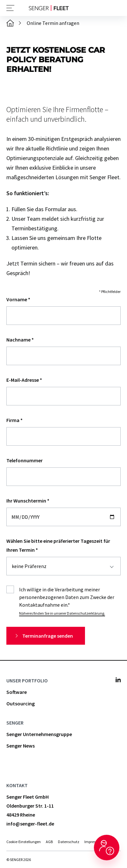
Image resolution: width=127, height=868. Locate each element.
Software (17, 692)
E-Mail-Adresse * (24, 380)
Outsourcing (21, 703)
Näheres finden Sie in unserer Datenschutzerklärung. (62, 613)
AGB (49, 842)
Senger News (21, 746)
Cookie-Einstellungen (24, 842)
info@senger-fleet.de (30, 824)
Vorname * (18, 299)
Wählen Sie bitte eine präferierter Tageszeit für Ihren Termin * (58, 545)
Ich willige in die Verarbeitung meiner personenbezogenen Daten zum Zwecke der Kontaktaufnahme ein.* (67, 597)
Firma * (14, 420)
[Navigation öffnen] (10, 8)
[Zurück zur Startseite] (49, 8)
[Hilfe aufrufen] (107, 848)
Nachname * (20, 340)
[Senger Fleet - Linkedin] (118, 680)
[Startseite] (10, 23)
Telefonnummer (25, 460)
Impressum (94, 842)
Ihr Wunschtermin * (28, 501)
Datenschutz (69, 842)
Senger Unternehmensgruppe (39, 734)
